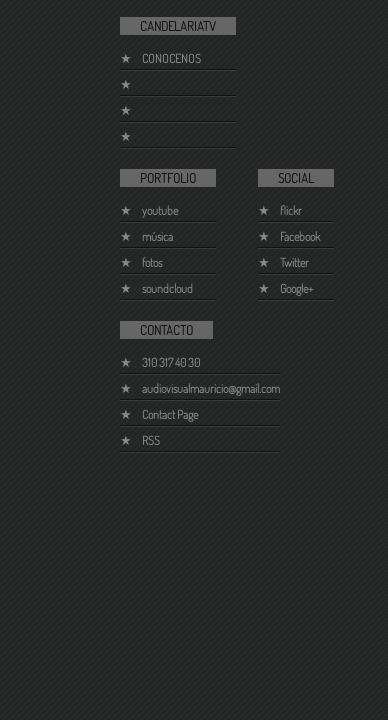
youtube (160, 210)
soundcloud (167, 288)
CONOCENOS (171, 58)
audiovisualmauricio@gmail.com (211, 388)
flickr (291, 210)
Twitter (294, 262)
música (157, 236)
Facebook (300, 236)
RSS (151, 440)
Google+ (296, 288)
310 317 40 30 (171, 362)
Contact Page (170, 414)
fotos (152, 262)
